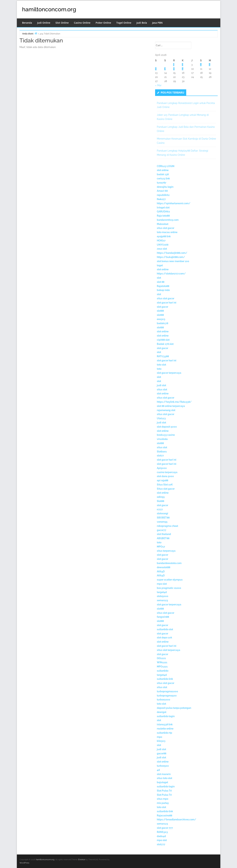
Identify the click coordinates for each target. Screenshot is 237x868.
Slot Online (62, 23)
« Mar (158, 85)
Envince (82, 860)
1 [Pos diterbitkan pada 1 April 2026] (174, 65)
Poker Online (103, 23)
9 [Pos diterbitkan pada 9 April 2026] (183, 69)
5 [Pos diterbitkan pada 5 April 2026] (210, 65)
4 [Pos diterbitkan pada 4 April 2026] (201, 65)
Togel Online (124, 23)
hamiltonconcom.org (49, 9)
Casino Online (82, 23)
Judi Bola (142, 23)
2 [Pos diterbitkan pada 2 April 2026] (182, 65)
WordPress (24, 863)
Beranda (27, 23)
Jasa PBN (157, 23)
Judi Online (44, 23)
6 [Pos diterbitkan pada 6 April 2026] (156, 69)
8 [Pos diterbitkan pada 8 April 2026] (174, 69)
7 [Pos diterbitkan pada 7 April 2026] (165, 69)
